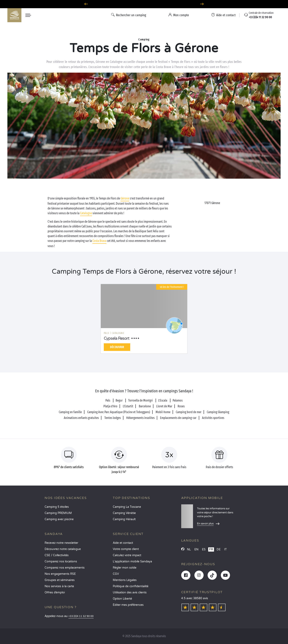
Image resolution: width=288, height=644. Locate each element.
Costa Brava (99, 241)
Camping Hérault (124, 519)
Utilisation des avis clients (130, 592)
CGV (116, 574)
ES (204, 549)
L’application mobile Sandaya (132, 561)
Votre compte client (126, 549)
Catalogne (86, 213)
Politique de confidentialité (131, 586)
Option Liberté (122, 599)
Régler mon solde (125, 568)
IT (225, 549)
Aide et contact (123, 543)
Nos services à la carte (59, 586)
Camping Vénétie (124, 513)
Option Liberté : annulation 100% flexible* (144, 4)
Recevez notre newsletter (61, 543)
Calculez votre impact (127, 555)
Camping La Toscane (127, 507)
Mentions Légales (125, 580)
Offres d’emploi (55, 592)
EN (196, 549)
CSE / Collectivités (57, 555)
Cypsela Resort (117, 339)
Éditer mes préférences (128, 605)
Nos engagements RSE (60, 574)
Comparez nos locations (61, 561)
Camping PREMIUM (58, 513)
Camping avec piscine (59, 519)
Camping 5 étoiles (57, 507)
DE (219, 549)
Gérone (125, 198)
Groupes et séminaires (60, 580)
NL (189, 549)
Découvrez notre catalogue (63, 549)
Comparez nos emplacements (65, 568)
